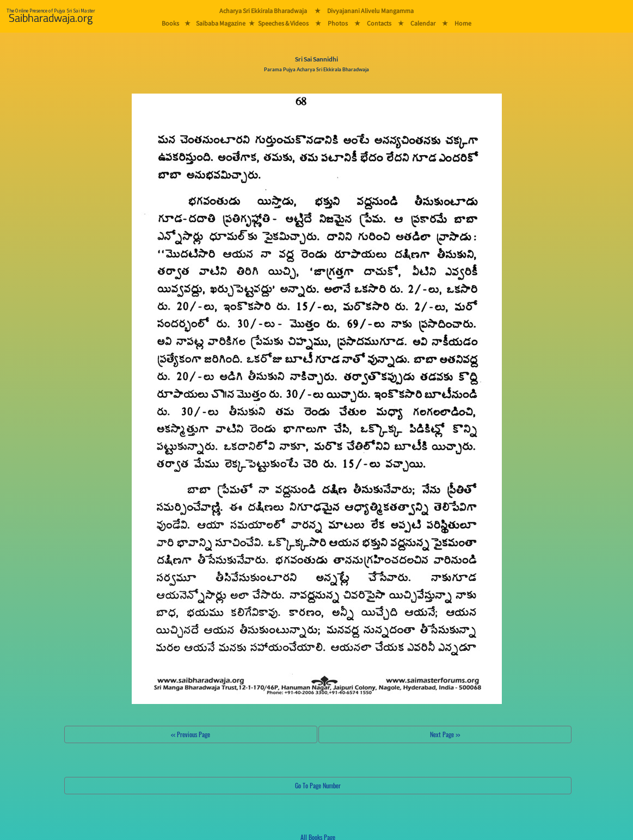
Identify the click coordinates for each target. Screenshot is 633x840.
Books (170, 23)
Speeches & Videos (283, 23)
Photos (338, 23)
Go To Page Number (318, 785)
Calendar (423, 23)
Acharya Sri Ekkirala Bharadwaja (263, 11)
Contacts (379, 23)
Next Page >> (445, 734)
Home (463, 23)
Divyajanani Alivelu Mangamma (370, 11)
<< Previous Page (190, 734)
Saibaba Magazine (221, 23)
